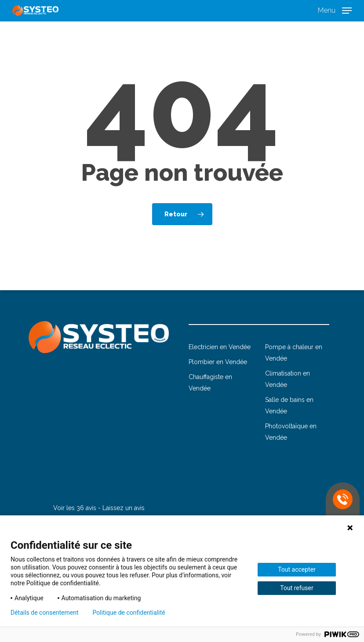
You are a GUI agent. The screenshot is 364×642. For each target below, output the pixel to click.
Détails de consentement (45, 613)
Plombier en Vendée (218, 362)
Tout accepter (297, 569)
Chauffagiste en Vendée (210, 383)
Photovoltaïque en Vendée (291, 432)
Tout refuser (297, 588)
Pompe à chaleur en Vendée (294, 353)
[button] (335, 10)
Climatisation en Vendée (288, 379)
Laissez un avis (124, 508)
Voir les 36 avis (75, 508)
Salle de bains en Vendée (289, 405)
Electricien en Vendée (220, 347)
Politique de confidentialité (129, 613)
